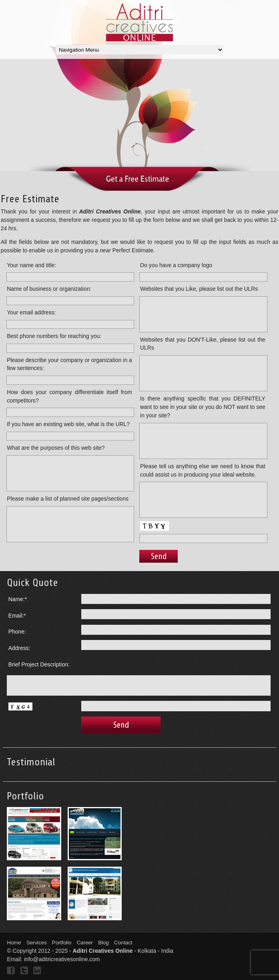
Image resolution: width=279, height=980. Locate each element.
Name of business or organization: (49, 289)
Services (37, 943)
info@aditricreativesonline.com (62, 959)
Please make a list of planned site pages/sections (68, 499)
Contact (123, 943)
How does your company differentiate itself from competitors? (69, 396)
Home (14, 943)
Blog (103, 943)
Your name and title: (31, 265)
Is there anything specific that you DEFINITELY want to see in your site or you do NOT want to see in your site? (203, 407)
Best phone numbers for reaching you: (54, 336)
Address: (19, 648)
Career (85, 943)
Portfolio (62, 943)
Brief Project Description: (39, 664)
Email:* (17, 616)
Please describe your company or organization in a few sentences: (69, 364)
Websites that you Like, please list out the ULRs (199, 289)
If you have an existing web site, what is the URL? (68, 424)
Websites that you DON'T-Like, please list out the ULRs (203, 344)
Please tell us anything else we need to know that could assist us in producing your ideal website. (203, 470)
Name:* (18, 599)
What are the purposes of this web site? (56, 448)
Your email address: (31, 312)
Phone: (17, 632)
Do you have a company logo (176, 265)
